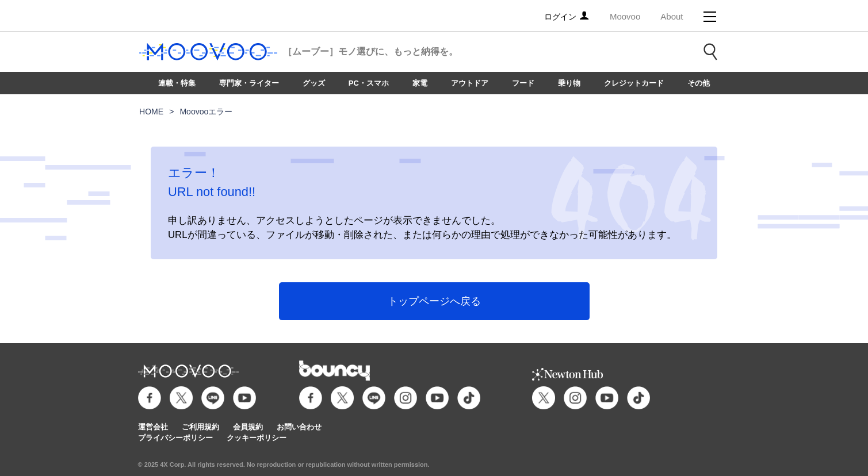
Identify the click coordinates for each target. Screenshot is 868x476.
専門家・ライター (249, 83)
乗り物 (569, 83)
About (672, 16)
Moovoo (625, 16)
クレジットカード (634, 83)
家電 (420, 83)
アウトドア (470, 83)
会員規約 (248, 427)
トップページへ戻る (434, 301)
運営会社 (153, 427)
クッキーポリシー (257, 438)
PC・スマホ (369, 83)
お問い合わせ (299, 427)
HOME (151, 112)
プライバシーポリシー (175, 438)
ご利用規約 (200, 427)
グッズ (314, 83)
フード (523, 83)
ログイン (567, 17)
